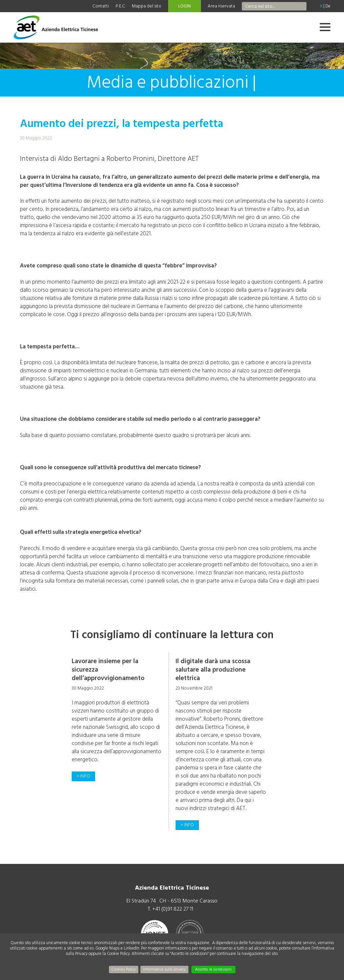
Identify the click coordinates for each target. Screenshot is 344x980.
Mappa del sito (147, 6)
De (328, 6)
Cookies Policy (124, 969)
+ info (83, 776)
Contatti (101, 6)
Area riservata (221, 6)
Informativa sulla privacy (164, 969)
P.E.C (120, 6)
